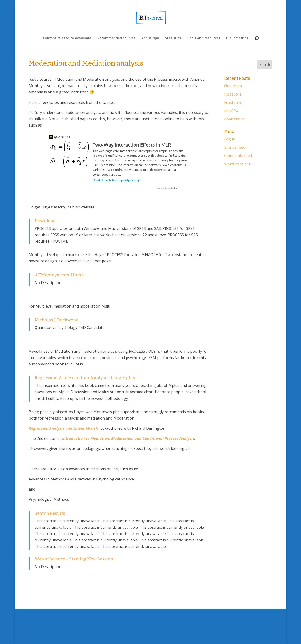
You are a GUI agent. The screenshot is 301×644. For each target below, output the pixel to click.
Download (45, 221)
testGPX (231, 111)
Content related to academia (67, 38)
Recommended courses (116, 38)
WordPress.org (237, 164)
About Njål (150, 38)
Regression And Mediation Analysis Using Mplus (85, 378)
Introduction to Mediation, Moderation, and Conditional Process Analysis (128, 438)
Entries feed (235, 147)
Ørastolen (233, 86)
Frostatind (233, 102)
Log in (230, 139)
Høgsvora (233, 94)
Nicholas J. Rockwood (57, 320)
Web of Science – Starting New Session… (75, 559)
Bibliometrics (237, 38)
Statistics (173, 38)
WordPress (87, 637)
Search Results (50, 513)
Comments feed (238, 156)
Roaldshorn (234, 119)
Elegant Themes (53, 637)
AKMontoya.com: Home (59, 275)
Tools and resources (204, 38)
